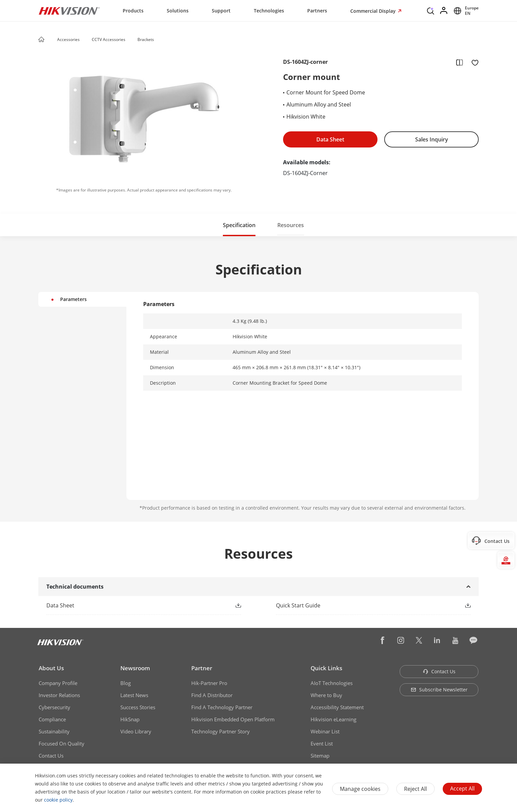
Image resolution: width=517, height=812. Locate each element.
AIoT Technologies (332, 683)
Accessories (68, 39)
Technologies (269, 11)
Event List (322, 743)
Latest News (134, 695)
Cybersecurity (54, 707)
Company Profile (58, 683)
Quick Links (326, 668)
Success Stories (138, 707)
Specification (239, 225)
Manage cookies (360, 789)
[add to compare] (460, 62)
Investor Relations (59, 695)
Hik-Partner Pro (209, 683)
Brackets (146, 39)
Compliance (52, 719)
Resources (291, 225)
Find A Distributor (212, 695)
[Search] (431, 10)
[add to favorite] (473, 62)
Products (133, 11)
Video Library (136, 731)
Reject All (415, 789)
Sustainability (54, 731)
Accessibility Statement (337, 707)
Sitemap (320, 756)
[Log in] (444, 11)
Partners (317, 11)
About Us (51, 668)
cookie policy (58, 800)
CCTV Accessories (109, 39)
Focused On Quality (62, 743)
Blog (126, 683)
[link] (133, 605)
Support (221, 11)
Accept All (462, 788)
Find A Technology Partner (222, 707)
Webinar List (325, 731)
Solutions (178, 11)
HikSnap (130, 719)
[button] (86, 40)
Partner (202, 668)
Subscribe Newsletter (439, 690)
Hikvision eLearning (333, 719)
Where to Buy (326, 695)
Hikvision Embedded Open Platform (233, 719)
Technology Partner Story (221, 731)
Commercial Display (374, 11)
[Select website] (465, 11)
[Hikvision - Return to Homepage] (69, 11)
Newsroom (135, 668)
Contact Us (51, 756)
